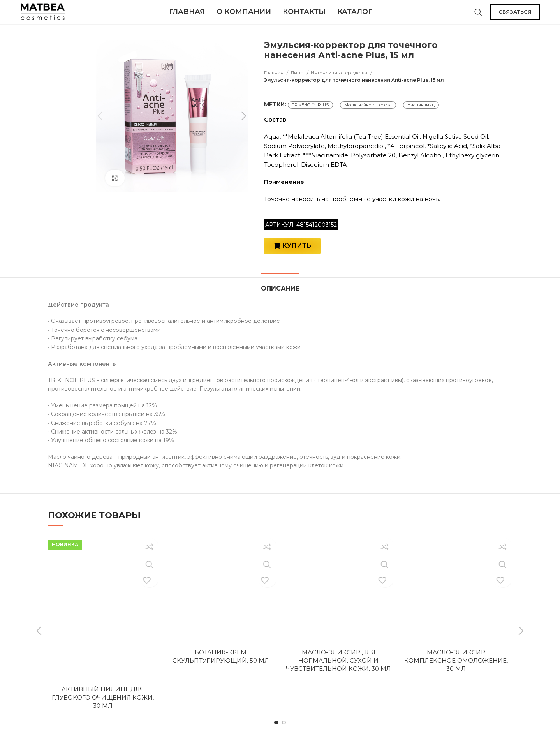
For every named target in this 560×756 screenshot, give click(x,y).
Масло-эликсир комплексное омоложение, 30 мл (456, 672)
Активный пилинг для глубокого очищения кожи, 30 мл (103, 709)
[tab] (280, 297)
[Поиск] (478, 16)
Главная (274, 80)
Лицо (298, 80)
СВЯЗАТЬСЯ (515, 15)
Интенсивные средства (340, 80)
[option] (69, 66)
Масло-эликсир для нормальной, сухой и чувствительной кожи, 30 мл (338, 672)
